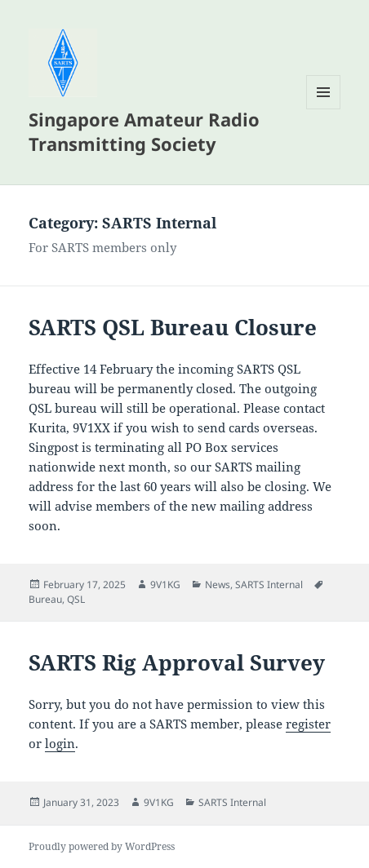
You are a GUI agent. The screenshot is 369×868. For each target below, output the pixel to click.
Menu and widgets (324, 109)
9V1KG (165, 585)
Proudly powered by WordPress (102, 846)
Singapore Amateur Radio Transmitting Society (144, 131)
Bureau (45, 599)
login (60, 743)
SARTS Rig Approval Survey (177, 662)
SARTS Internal (269, 585)
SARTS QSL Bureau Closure (173, 327)
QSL (76, 599)
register (308, 724)
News (218, 585)
